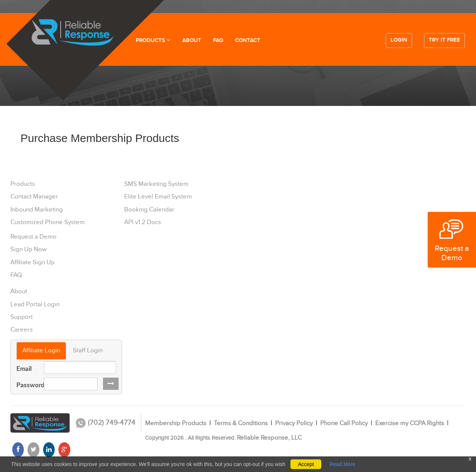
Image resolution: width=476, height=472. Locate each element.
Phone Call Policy (344, 423)
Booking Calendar (149, 210)
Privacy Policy (294, 423)
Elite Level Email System (158, 197)
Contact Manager (34, 197)
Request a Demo (33, 237)
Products (23, 184)
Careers (22, 330)
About (19, 291)
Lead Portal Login (35, 304)
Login (399, 40)
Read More (342, 464)
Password (28, 385)
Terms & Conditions (241, 423)
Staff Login (88, 350)
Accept (306, 464)
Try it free (444, 40)
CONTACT (248, 41)
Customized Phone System (48, 222)
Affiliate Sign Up (33, 262)
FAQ (218, 41)
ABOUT (192, 41)
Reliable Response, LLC (269, 438)
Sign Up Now (28, 249)
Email (24, 368)
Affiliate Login (41, 350)
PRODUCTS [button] (153, 41)
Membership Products (176, 423)
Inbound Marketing (37, 210)
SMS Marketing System (156, 184)
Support (22, 317)
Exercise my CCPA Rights (410, 423)
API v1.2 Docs (143, 222)
